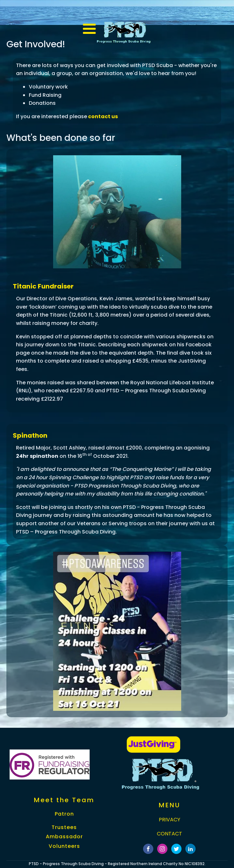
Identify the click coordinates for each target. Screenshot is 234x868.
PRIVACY (169, 820)
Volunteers (64, 846)
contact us (102, 116)
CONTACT (169, 834)
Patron (64, 814)
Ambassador (64, 837)
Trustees (64, 827)
